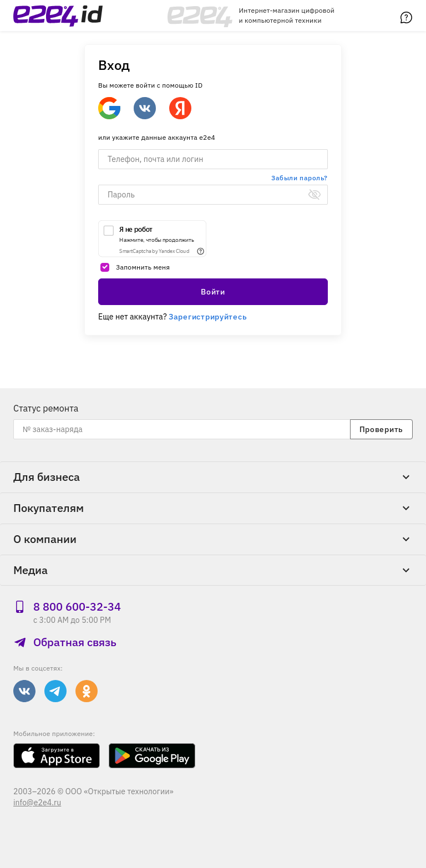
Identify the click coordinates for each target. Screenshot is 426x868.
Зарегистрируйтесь (208, 317)
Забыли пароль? (300, 178)
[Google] (109, 108)
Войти (213, 292)
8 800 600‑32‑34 (67, 606)
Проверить (381, 429)
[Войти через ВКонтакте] (145, 108)
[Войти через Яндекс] (180, 108)
